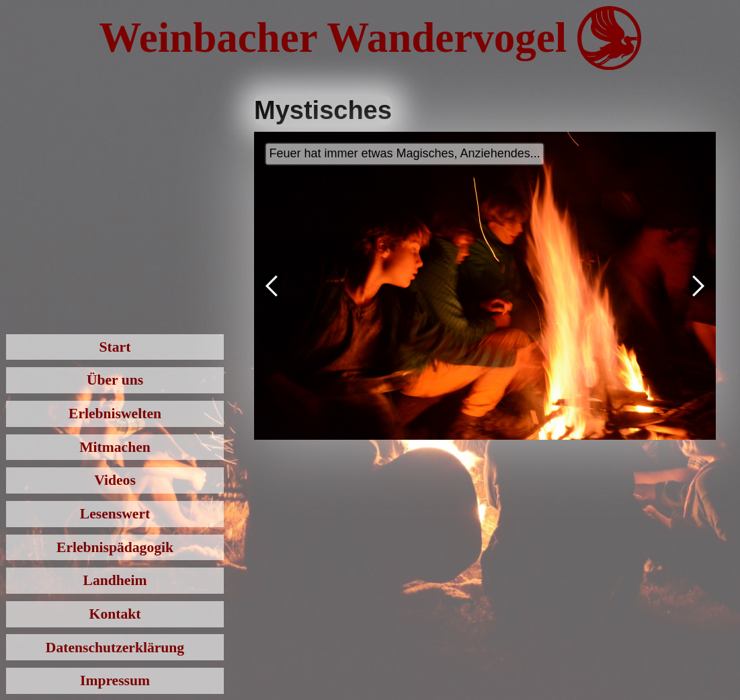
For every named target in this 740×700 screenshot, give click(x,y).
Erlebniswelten (115, 414)
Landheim (115, 580)
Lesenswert (115, 514)
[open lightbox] (485, 286)
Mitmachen (115, 447)
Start (115, 347)
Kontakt (115, 614)
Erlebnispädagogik (115, 547)
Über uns (115, 380)
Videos (115, 480)
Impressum (115, 680)
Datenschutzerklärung (115, 648)
